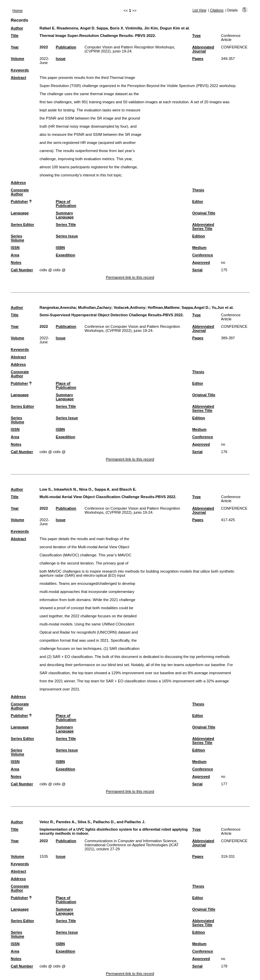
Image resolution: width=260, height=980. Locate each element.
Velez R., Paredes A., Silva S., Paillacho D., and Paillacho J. (92, 822)
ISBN (60, 248)
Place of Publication (66, 204)
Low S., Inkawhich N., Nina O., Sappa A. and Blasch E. (88, 489)
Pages (198, 59)
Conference (203, 255)
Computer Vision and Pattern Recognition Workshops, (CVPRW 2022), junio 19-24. (130, 49)
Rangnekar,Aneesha (58, 307)
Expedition (66, 255)
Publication (66, 47)
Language (20, 213)
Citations (217, 10)
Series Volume (18, 238)
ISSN (15, 248)
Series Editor (23, 225)
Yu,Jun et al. (223, 307)
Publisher (19, 201)
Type (197, 36)
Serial (197, 270)
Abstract (18, 78)
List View (200, 10)
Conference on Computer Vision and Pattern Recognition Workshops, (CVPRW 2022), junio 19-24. (132, 328)
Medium (199, 248)
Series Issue (67, 236)
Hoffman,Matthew (163, 307)
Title (15, 36)
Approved (201, 262)
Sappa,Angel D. (195, 307)
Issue (61, 59)
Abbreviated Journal (203, 49)
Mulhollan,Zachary (95, 307)
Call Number (22, 270)
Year (15, 47)
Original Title (204, 213)
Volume (18, 59)
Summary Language (65, 215)
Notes (16, 262)
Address (18, 183)
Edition (199, 236)
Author (17, 28)
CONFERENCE (234, 47)
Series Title (66, 225)
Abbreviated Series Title (203, 227)
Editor (198, 201)
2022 (44, 47)
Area (15, 255)
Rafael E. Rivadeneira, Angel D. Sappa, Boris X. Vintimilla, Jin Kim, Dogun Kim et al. (115, 28)
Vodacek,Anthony (130, 307)
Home (18, 10)
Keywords (20, 70)
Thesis (198, 190)
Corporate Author (20, 192)
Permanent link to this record (130, 277)
